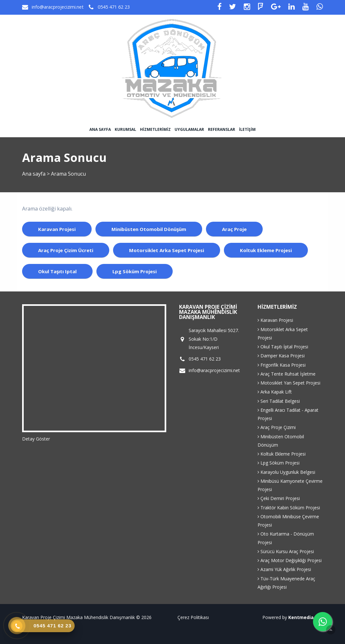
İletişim (247, 129)
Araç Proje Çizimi (277, 427)
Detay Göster (36, 439)
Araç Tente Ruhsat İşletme (287, 374)
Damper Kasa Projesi (281, 356)
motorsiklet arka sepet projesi (167, 250)
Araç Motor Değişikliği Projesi (290, 560)
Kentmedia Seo (306, 617)
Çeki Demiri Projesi (279, 498)
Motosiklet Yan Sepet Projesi (289, 383)
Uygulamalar (189, 129)
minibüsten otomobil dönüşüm (149, 229)
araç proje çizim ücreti (66, 250)
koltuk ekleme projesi (266, 250)
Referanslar (222, 129)
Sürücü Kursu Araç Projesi (286, 551)
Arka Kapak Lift (275, 392)
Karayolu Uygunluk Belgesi (286, 472)
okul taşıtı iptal (57, 271)
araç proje (234, 229)
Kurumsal (125, 129)
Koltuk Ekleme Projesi (282, 454)
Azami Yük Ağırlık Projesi (284, 569)
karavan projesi (57, 229)
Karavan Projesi (275, 320)
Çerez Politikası (193, 617)
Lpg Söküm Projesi (279, 463)
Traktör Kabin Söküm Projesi (289, 508)
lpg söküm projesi (135, 271)
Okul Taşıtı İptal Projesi (283, 347)
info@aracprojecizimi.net (58, 7)
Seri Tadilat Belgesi (279, 401)
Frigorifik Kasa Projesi (282, 365)
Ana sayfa (100, 129)
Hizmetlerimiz (155, 129)
